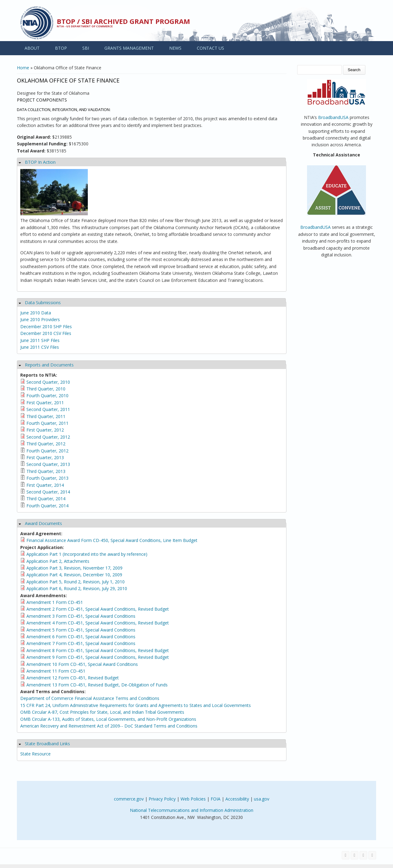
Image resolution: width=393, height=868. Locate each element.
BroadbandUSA (333, 117)
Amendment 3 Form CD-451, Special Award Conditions (81, 616)
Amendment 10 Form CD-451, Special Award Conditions (82, 664)
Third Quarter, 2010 (46, 389)
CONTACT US (210, 48)
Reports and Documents (49, 365)
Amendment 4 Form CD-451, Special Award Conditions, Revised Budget (98, 623)
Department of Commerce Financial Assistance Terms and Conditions (90, 698)
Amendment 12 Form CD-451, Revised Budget (73, 678)
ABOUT (32, 48)
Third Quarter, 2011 (46, 416)
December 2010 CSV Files (46, 333)
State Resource (35, 754)
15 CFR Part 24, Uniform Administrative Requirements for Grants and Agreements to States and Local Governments (136, 705)
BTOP (61, 48)
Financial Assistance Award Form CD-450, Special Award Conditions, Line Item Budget (112, 540)
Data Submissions (43, 303)
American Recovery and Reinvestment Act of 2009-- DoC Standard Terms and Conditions (109, 726)
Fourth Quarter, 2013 (47, 478)
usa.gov (262, 799)
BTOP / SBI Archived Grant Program (123, 21)
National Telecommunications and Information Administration (192, 810)
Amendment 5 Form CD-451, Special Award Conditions (81, 630)
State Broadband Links (47, 744)
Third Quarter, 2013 (46, 471)
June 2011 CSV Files (40, 347)
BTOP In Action (40, 162)
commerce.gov (129, 799)
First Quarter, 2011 (45, 403)
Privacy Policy (162, 799)
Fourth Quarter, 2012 (47, 451)
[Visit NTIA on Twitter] (354, 855)
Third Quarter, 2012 (46, 444)
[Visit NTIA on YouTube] (363, 855)
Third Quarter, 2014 (46, 499)
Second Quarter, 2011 (48, 409)
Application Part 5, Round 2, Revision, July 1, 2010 (76, 582)
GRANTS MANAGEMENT (129, 48)
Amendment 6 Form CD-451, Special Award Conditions (81, 637)
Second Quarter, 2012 (48, 437)
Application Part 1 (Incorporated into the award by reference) (87, 554)
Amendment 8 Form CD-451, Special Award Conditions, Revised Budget (98, 650)
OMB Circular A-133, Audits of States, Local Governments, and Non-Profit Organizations (108, 719)
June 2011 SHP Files (40, 340)
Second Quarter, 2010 (48, 382)
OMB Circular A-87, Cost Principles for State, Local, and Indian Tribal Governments (102, 712)
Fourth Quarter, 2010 (47, 396)
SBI (86, 48)
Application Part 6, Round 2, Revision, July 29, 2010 (77, 588)
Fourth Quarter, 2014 (47, 506)
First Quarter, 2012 (45, 430)
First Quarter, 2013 (45, 457)
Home (23, 68)
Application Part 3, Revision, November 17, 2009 (74, 568)
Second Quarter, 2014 (48, 492)
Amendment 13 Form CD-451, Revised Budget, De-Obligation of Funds (97, 685)
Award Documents (43, 523)
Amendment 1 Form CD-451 (55, 602)
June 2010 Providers (40, 319)
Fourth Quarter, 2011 (47, 423)
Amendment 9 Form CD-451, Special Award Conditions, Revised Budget (98, 657)
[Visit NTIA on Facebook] (346, 855)
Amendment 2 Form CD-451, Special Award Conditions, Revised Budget (98, 609)
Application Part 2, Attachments (58, 561)
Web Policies (193, 799)
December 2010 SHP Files (46, 326)
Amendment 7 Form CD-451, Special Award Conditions (81, 643)
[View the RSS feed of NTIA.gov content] (372, 855)
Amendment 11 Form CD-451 (56, 671)
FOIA (216, 799)
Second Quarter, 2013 (48, 464)
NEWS (175, 48)
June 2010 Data (36, 313)
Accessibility (237, 799)
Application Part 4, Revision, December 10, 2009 (74, 575)
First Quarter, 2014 (45, 485)
